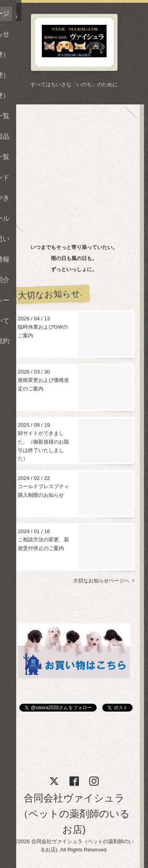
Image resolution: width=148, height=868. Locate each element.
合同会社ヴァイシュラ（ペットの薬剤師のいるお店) (74, 814)
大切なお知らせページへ (104, 581)
